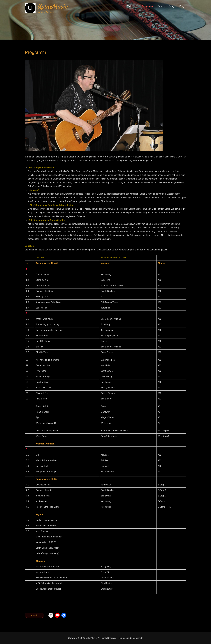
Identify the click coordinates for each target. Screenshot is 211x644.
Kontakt (34, 615)
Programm (147, 6)
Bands (161, 6)
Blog (182, 6)
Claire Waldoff (171, 209)
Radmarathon (57, 228)
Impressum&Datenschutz (131, 638)
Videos (131, 6)
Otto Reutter (158, 209)
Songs (172, 6)
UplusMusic (53, 7)
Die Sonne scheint (101, 239)
